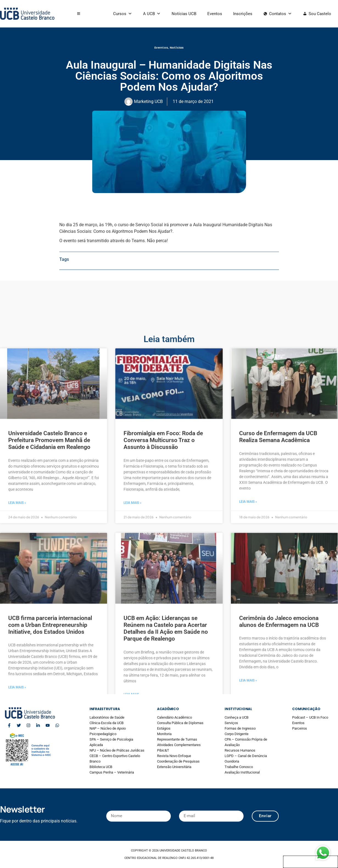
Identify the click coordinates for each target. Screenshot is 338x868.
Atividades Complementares (179, 745)
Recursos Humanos (240, 750)
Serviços (231, 723)
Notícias (177, 48)
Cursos (123, 14)
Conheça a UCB (237, 717)
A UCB (152, 14)
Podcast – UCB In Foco (310, 717)
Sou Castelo (320, 14)
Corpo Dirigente (237, 734)
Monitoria (164, 734)
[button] (79, 14)
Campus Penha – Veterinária (112, 772)
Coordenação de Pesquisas (178, 761)
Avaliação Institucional (242, 772)
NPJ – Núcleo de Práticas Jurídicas (117, 750)
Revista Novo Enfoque (174, 756)
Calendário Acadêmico (174, 717)
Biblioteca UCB (101, 767)
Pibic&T (163, 750)
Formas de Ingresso (240, 728)
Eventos (215, 14)
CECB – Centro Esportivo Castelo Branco (115, 759)
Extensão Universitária (174, 767)
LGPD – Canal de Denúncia (246, 756)
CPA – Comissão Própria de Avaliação (246, 742)
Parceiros (300, 728)
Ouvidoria (232, 761)
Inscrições (243, 14)
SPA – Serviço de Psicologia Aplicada (111, 742)
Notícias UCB (184, 14)
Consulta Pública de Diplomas (180, 723)
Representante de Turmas (177, 739)
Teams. (138, 279)
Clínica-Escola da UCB (107, 723)
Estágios (164, 728)
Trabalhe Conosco (239, 767)
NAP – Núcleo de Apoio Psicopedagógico (108, 731)
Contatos (280, 14)
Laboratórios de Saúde (107, 717)
